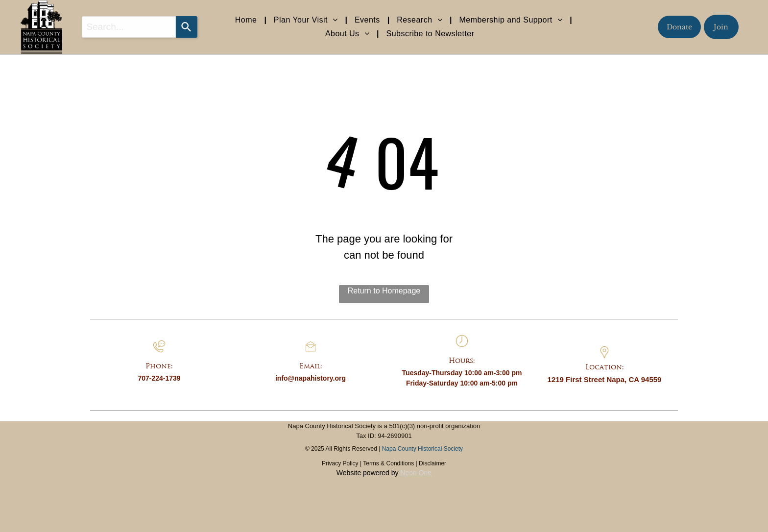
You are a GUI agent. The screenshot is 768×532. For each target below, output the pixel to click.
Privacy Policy (340, 463)
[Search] (187, 27)
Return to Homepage (384, 291)
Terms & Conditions (388, 463)
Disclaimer (432, 463)
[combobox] (129, 27)
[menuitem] (247, 20)
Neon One (416, 473)
